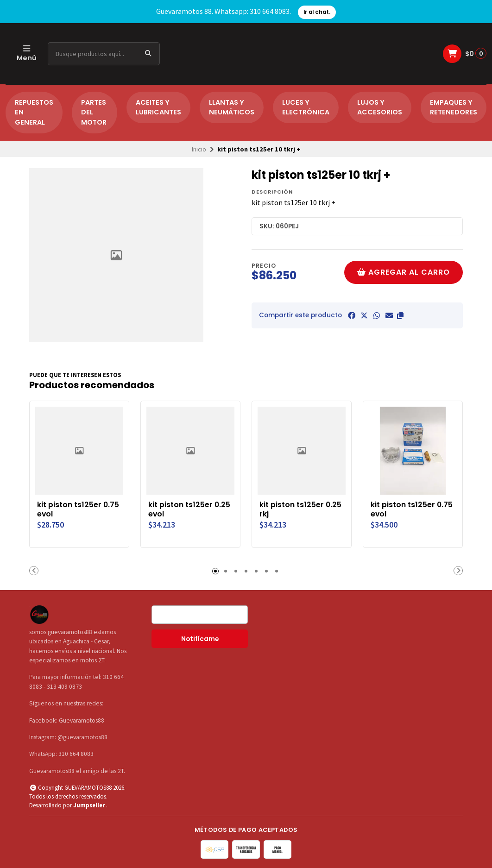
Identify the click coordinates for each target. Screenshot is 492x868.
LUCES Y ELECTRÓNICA (306, 107)
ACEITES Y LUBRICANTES (158, 107)
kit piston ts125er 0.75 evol (78, 509)
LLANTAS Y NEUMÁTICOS (232, 107)
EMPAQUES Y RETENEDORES (454, 107)
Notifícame (200, 639)
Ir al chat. (317, 12)
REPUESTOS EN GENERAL (34, 112)
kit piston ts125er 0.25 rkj (300, 509)
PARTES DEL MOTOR (94, 112)
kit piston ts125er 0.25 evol (189, 509)
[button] (400, 315)
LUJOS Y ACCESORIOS (380, 107)
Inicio (199, 149)
